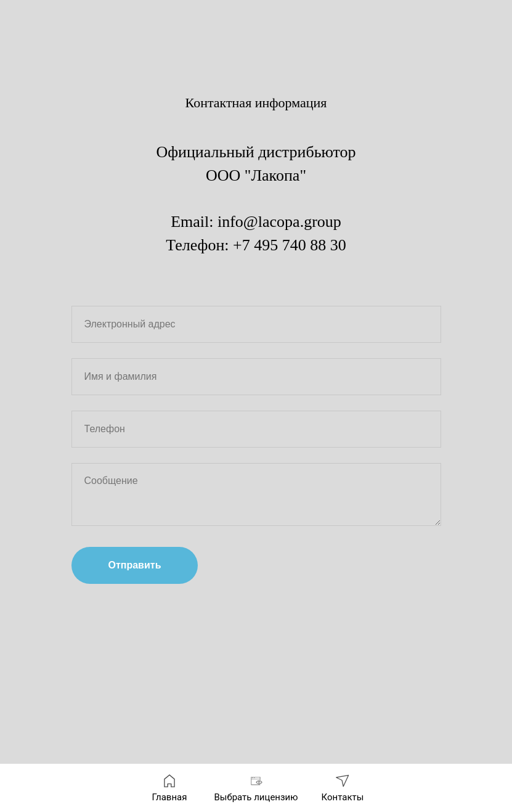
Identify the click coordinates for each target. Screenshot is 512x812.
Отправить (135, 565)
